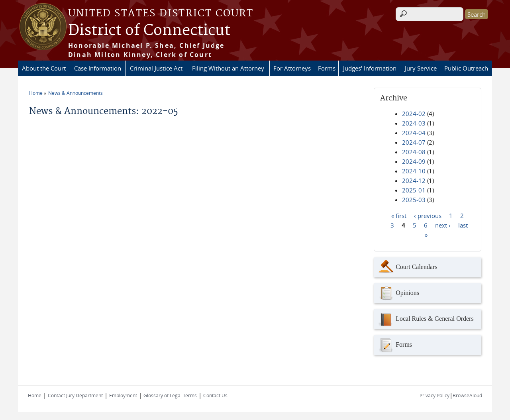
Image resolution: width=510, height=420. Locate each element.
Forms (327, 68)
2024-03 (414, 123)
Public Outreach (466, 68)
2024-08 (414, 152)
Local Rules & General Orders (426, 319)
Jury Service (421, 68)
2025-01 (414, 190)
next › (443, 225)
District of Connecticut (149, 31)
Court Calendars (407, 267)
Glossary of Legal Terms (170, 395)
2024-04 (414, 133)
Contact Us (215, 395)
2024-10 (414, 171)
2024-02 (414, 114)
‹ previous (428, 215)
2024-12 (414, 181)
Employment (123, 395)
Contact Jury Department (75, 395)
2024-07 (414, 142)
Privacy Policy (434, 395)
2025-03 (414, 200)
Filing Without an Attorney (228, 68)
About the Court (44, 68)
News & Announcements (76, 93)
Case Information (98, 68)
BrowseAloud (467, 395)
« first (399, 215)
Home (36, 93)
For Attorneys (292, 68)
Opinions (398, 293)
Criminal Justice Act (156, 68)
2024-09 (414, 161)
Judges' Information (370, 68)
